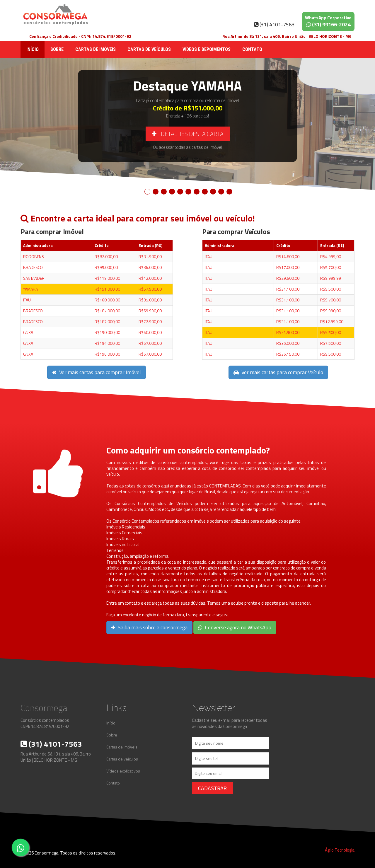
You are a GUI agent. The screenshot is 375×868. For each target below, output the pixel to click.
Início (33, 49)
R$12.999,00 (332, 322)
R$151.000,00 (107, 289)
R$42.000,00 (150, 278)
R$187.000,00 (107, 311)
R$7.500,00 (331, 343)
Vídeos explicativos (123, 771)
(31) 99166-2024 (328, 21)
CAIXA (28, 332)
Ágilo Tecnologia (340, 850)
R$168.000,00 (107, 300)
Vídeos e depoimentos (207, 49)
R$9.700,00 (331, 300)
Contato (252, 49)
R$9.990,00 (331, 311)
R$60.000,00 (150, 332)
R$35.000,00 (150, 300)
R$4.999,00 (331, 256)
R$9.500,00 (331, 289)
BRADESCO (33, 267)
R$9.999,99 (331, 278)
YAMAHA (30, 289)
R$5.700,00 (331, 267)
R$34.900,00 (288, 332)
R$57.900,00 (150, 289)
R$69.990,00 (150, 311)
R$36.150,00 (288, 354)
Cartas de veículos (149, 49)
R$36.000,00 (150, 267)
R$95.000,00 (106, 267)
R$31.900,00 (150, 256)
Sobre (57, 49)
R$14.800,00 (288, 256)
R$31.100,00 (288, 289)
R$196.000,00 (107, 354)
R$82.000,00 (106, 256)
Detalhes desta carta (188, 134)
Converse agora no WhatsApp (235, 627)
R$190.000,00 (107, 332)
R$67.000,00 (150, 343)
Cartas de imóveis (96, 49)
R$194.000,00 (107, 343)
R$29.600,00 (288, 278)
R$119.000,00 (107, 278)
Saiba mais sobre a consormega (149, 627)
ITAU (27, 300)
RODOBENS (34, 256)
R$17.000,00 (288, 267)
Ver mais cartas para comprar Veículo (278, 372)
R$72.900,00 (150, 322)
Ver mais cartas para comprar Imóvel (97, 372)
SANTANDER (34, 278)
